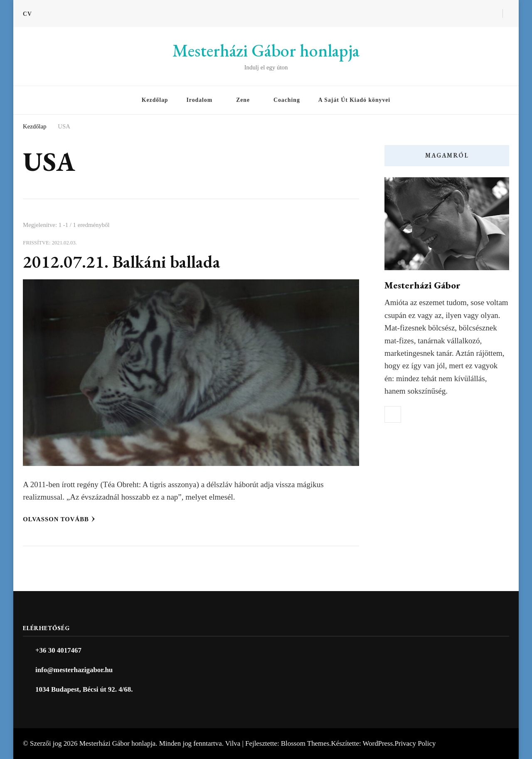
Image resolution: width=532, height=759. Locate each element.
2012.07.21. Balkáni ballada (122, 262)
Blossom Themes (305, 743)
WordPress (378, 743)
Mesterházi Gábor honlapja (266, 51)
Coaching (287, 100)
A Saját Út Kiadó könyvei (354, 100)
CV (27, 14)
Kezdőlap (155, 100)
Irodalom (199, 100)
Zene (243, 100)
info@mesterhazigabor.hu (74, 670)
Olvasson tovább (59, 519)
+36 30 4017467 (58, 650)
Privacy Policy (415, 743)
